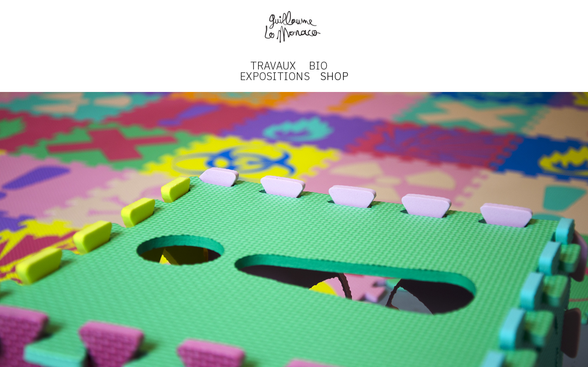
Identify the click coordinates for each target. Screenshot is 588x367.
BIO (318, 65)
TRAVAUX (273, 65)
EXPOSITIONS (275, 76)
